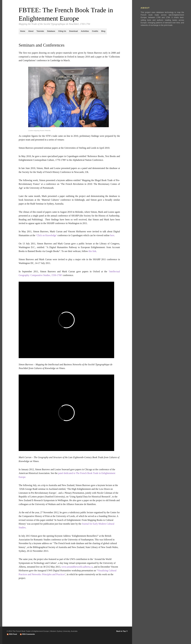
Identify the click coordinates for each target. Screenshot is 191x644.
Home (23, 31)
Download (73, 31)
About (31, 31)
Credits (95, 31)
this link (92, 251)
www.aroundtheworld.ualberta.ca (77, 567)
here (112, 235)
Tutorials (40, 31)
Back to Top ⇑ (122, 631)
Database (51, 31)
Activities (85, 31)
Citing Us (62, 31)
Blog (103, 31)
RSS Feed (13, 634)
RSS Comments (29, 634)
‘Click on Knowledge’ (46, 235)
